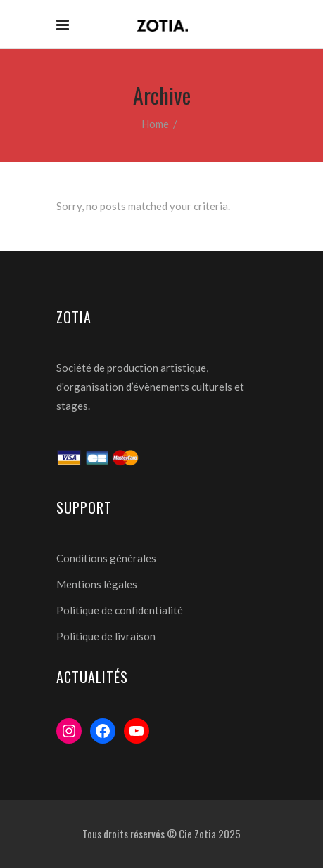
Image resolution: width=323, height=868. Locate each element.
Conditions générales (106, 558)
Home (155, 124)
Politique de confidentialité (120, 610)
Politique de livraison (106, 636)
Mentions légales (97, 584)
